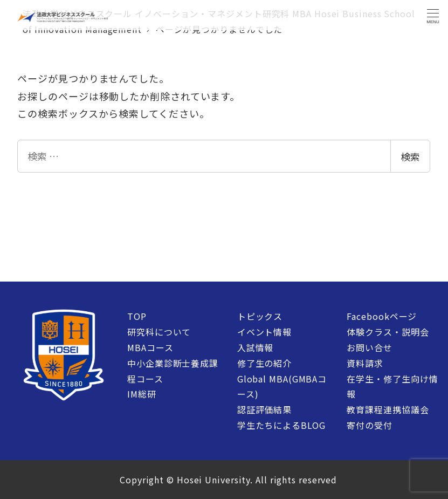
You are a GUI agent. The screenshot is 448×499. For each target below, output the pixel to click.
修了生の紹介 (264, 363)
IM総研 (142, 394)
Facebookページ (382, 316)
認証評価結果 (264, 409)
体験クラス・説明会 (388, 332)
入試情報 (256, 347)
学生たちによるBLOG (281, 425)
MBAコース (150, 347)
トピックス (260, 316)
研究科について (159, 332)
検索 (410, 156)
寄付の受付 (370, 425)
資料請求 (365, 363)
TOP (137, 316)
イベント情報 (264, 332)
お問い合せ (370, 347)
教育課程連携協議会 (388, 409)
